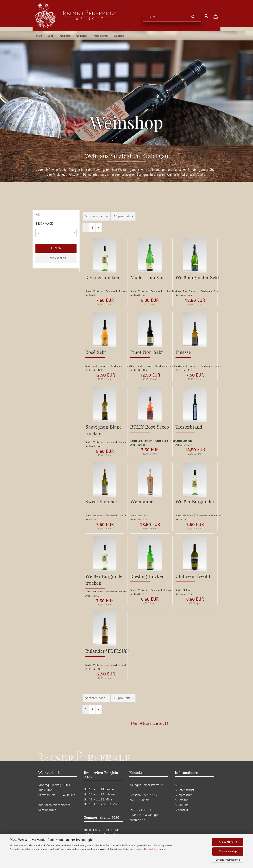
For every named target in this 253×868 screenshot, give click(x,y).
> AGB (179, 785)
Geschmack (44, 224)
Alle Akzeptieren (228, 842)
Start (39, 36)
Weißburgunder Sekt (197, 278)
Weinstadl (82, 36)
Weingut (65, 36)
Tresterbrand (189, 427)
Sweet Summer (101, 502)
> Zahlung (182, 805)
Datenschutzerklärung (155, 849)
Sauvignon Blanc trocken (104, 430)
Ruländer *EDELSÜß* (107, 651)
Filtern (56, 248)
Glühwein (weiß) (193, 577)
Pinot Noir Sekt (147, 352)
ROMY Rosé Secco (150, 427)
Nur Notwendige (228, 851)
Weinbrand (142, 502)
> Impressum (184, 795)
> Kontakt (182, 810)
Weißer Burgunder (195, 502)
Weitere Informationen (228, 860)
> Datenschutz (185, 790)
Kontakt (119, 36)
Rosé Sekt (96, 352)
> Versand (182, 800)
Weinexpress (101, 36)
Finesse (183, 352)
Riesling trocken (147, 577)
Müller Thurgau (147, 278)
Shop (51, 36)
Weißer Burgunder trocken (105, 580)
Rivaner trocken (102, 278)
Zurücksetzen (56, 258)
